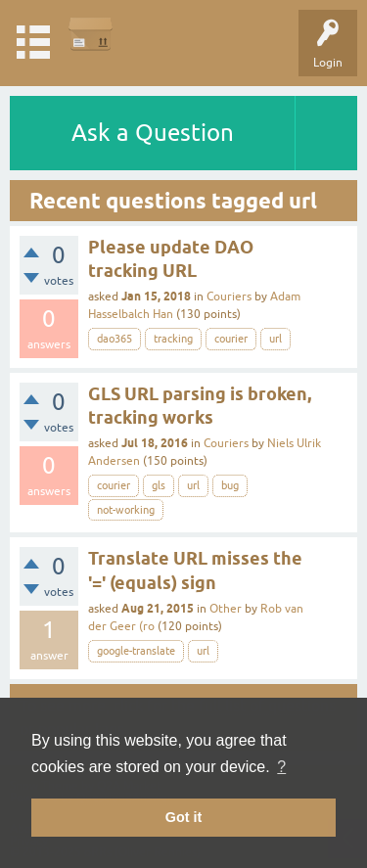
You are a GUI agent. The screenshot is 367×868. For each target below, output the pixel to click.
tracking (173, 339)
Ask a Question (153, 133)
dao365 (115, 339)
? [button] (281, 767)
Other (226, 609)
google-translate (136, 651)
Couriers (229, 297)
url (275, 339)
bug (230, 485)
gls (159, 485)
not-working (126, 510)
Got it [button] (184, 817)
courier (231, 339)
